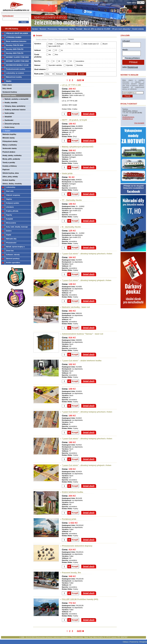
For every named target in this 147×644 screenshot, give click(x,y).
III (59, 61)
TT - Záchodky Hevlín (72, 200)
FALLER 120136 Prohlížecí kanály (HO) (80, 599)
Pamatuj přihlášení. (133, 58)
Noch (77, 44)
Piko (70, 44)
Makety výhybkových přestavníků (78, 147)
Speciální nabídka (55, 65)
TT (56, 50)
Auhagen (60, 44)
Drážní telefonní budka (72, 492)
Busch (105, 44)
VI (71, 61)
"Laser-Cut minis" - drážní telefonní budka (82, 361)
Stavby (51, 39)
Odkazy (126, 642)
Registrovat (133, 67)
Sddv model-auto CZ (91, 44)
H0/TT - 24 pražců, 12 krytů (74, 120)
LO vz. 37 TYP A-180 (71, 85)
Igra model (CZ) (54, 46)
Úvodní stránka (41, 39)
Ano (57, 54)
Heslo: (125, 50)
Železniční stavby (61, 39)
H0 (50, 50)
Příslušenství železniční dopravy (77, 546)
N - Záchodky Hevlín (71, 227)
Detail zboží (89, 114)
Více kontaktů (139, 123)
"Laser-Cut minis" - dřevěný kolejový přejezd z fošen (87, 280)
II (54, 61)
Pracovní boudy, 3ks (71, 573)
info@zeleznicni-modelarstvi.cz (128, 118)
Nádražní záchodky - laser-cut (76, 307)
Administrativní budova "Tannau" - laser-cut (83, 334)
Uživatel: (126, 41)
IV (65, 61)
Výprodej (69, 65)
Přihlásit (133, 62)
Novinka (80, 65)
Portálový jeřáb (69, 519)
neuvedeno (80, 61)
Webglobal (143, 642)
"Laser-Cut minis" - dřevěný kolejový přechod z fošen (87, 254)
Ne (50, 54)
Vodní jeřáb (67, 173)
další (79, 80)
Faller (51, 44)
